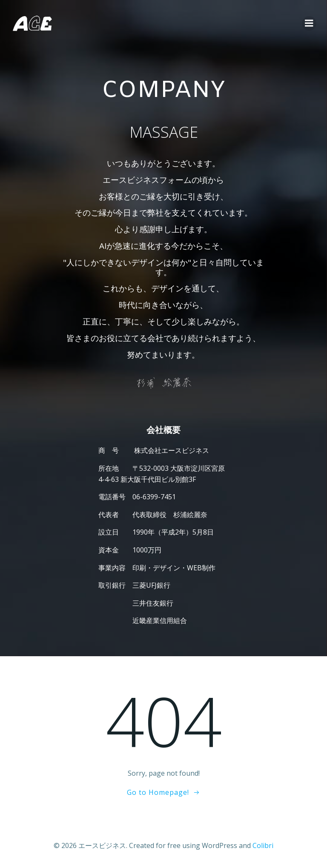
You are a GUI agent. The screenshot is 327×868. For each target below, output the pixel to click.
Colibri (263, 845)
